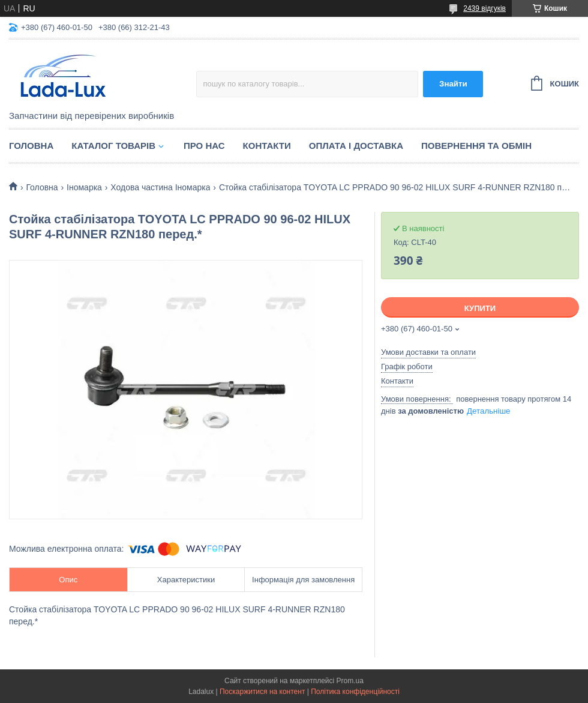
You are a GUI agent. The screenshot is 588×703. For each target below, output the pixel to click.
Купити (480, 308)
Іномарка (84, 187)
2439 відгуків (484, 8)
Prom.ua (350, 681)
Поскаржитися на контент (262, 692)
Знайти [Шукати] (453, 84)
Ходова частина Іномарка (160, 187)
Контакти (267, 146)
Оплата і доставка (356, 146)
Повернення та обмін (476, 146)
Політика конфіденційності (355, 692)
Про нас (204, 146)
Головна (31, 146)
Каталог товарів (113, 146)
